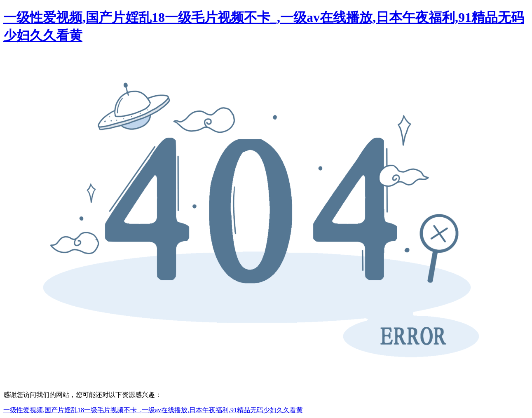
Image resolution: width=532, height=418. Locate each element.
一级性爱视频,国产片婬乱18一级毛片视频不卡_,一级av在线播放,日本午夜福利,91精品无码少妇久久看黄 (153, 410)
